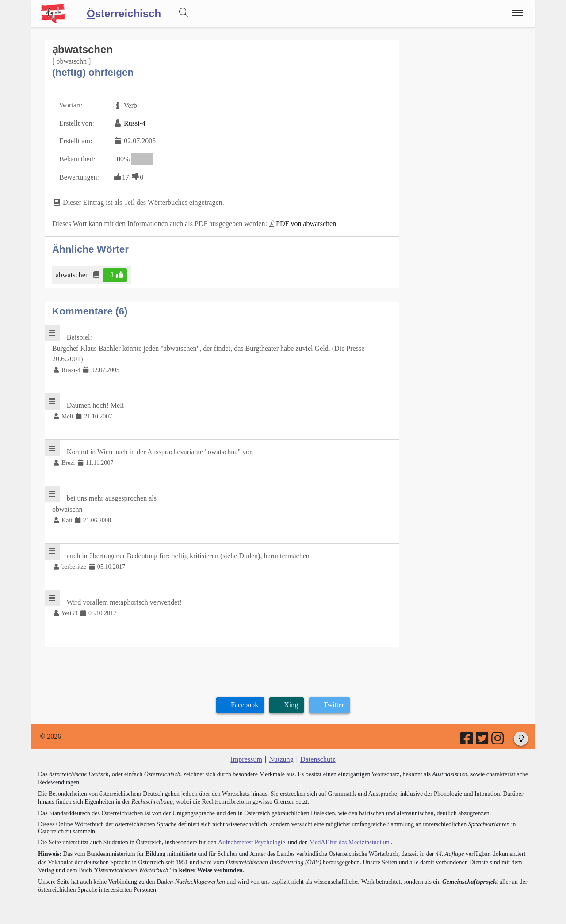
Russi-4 (135, 123)
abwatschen (73, 274)
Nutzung (281, 758)
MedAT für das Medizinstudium (348, 841)
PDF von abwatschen (306, 223)
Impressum (247, 758)
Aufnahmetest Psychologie (251, 841)
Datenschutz (318, 758)
